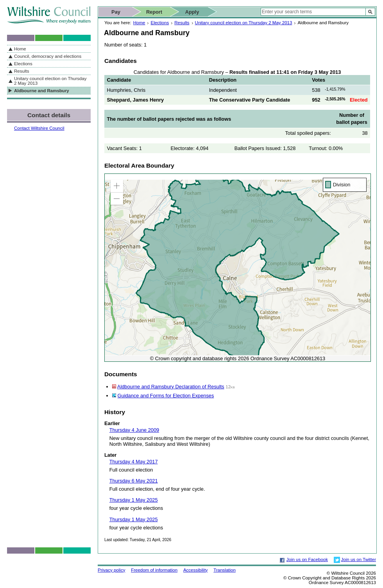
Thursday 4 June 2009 (134, 430)
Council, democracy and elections (48, 56)
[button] (117, 186)
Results (182, 23)
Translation (225, 570)
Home (139, 23)
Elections (160, 23)
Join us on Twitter (359, 559)
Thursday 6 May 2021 (134, 481)
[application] (238, 268)
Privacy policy (111, 570)
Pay (116, 12)
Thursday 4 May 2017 (134, 462)
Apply (192, 12)
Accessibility (196, 570)
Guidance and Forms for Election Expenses (166, 396)
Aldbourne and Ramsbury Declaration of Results (171, 387)
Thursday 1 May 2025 (134, 500)
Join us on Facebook (307, 559)
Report (154, 12)
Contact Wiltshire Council (39, 128)
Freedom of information (154, 570)
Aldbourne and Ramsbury (42, 91)
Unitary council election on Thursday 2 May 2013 (244, 23)
